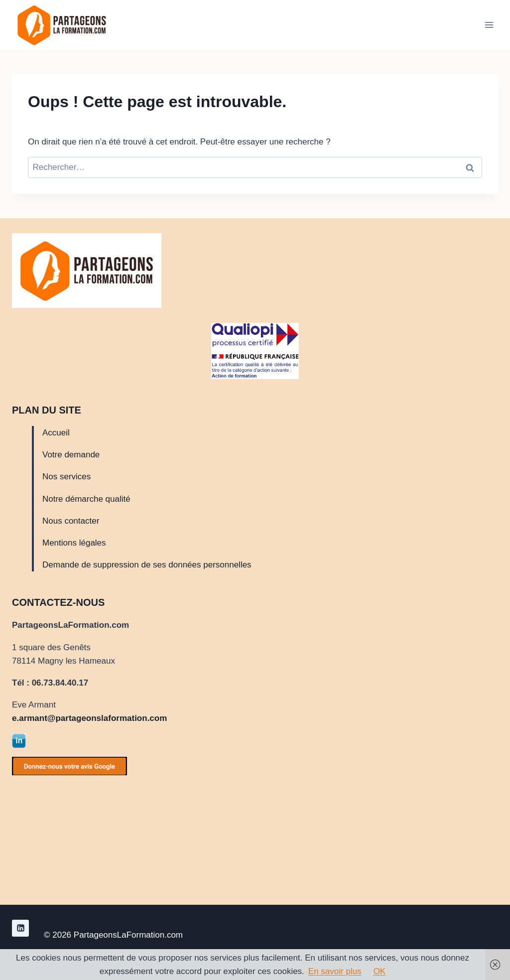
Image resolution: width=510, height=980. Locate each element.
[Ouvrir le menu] (489, 25)
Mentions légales (74, 543)
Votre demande (71, 455)
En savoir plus (335, 971)
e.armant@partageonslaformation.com (89, 718)
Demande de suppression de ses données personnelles (147, 565)
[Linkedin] (20, 928)
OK (380, 971)
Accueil (56, 433)
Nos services (66, 477)
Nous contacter (71, 521)
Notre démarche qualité (86, 499)
